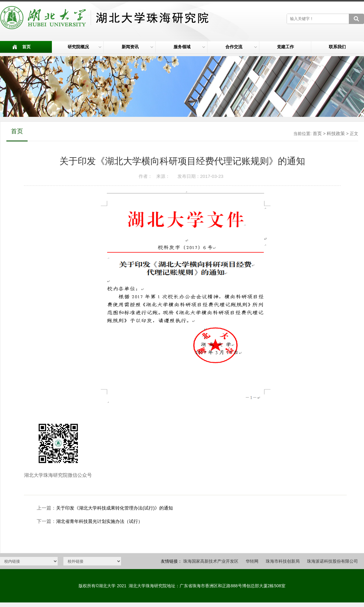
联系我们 (337, 47)
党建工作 (285, 47)
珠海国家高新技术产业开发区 (211, 561)
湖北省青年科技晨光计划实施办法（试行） (99, 521)
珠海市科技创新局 (283, 561)
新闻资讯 (138, 47)
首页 (26, 47)
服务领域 (189, 47)
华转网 (252, 561)
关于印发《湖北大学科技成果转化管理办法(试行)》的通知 (115, 508)
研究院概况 (85, 47)
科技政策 (336, 133)
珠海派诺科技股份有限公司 (332, 561)
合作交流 (241, 47)
